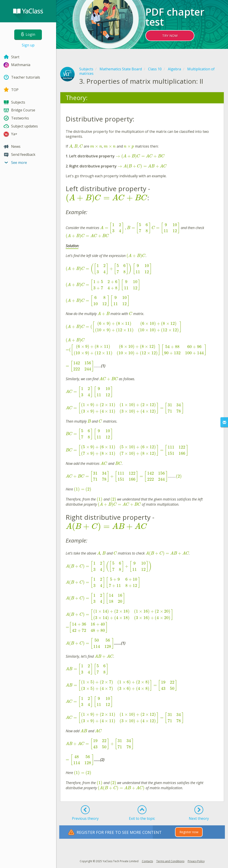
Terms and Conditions (170, 861)
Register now (189, 832)
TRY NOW (170, 35)
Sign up (28, 45)
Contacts (147, 861)
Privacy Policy (196, 861)
